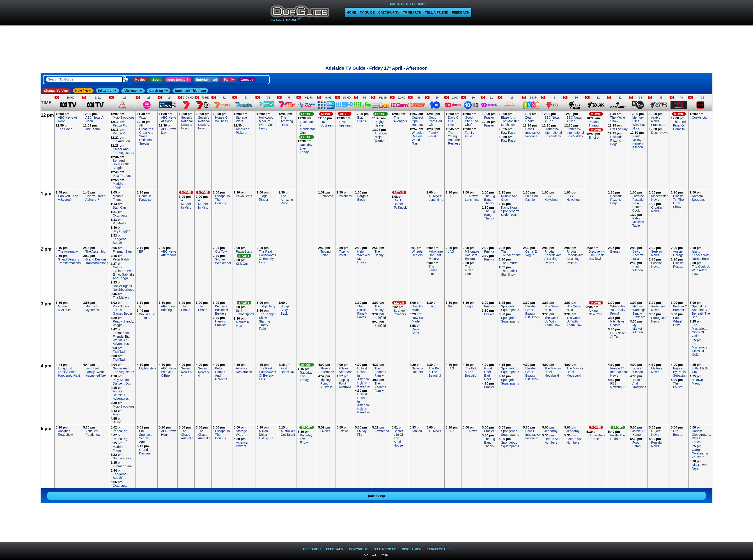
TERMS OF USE (439, 549)
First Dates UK (287, 370)
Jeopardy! (551, 431)
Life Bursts (678, 433)
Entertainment (207, 80)
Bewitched (382, 431)
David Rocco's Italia (638, 255)
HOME (351, 12)
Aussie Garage (678, 253)
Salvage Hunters (417, 370)
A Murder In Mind (186, 204)
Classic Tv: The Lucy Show (678, 201)
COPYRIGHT (358, 549)
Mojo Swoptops (124, 118)
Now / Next (83, 91)
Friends (490, 251)
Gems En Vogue (532, 253)
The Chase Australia (187, 435)
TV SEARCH (412, 12)
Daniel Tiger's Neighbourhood (124, 288)
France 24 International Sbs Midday (553, 133)
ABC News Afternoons (169, 253)
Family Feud (433, 134)
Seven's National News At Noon (187, 123)
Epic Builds (362, 119)
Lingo (432, 306)
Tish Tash (119, 352)
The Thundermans (511, 253)
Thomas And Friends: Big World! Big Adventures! (122, 338)
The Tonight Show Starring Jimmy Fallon (267, 321)
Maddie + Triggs (119, 185)
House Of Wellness (222, 119)
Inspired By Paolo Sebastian (680, 372)
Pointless (327, 196)
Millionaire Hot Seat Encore (436, 255)
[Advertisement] (376, 44)
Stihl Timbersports (245, 312)
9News (325, 431)
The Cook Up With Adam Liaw (701, 270)
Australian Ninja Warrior (381, 137)
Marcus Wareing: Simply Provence (639, 312)
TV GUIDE (367, 12)
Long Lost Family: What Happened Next (69, 372)
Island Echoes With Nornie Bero (701, 255)
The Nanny (379, 253)
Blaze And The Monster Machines (510, 121)
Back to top (376, 496)
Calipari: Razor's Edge (616, 141)
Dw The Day (619, 129)
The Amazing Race (287, 121)
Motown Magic (697, 382)
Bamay (615, 251)
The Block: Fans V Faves (362, 312)
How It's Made (417, 308)
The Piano (65, 129)
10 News (435, 431)
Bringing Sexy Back (286, 310)
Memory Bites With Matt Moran (639, 123)
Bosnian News (657, 265)
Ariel (116, 414)
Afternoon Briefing (168, 308)
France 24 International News (619, 372)
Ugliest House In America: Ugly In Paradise (364, 377)
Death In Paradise (145, 198)
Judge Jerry (267, 306)
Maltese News (657, 370)
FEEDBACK (461, 12)
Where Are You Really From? (618, 310)
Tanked (417, 431)
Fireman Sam (122, 251)
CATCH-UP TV (389, 12)
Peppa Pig (120, 125)
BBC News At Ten (552, 119)
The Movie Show (618, 119)
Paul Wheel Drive (678, 321)
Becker (489, 314)
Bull (451, 306)
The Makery (121, 297)
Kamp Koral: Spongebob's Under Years (510, 211)
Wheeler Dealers (418, 253)
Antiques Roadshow (65, 433)
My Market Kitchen (638, 329)
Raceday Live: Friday (306, 148)
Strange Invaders (400, 312)
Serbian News (657, 253)
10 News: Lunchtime (436, 198)
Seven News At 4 (187, 372)
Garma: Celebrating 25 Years (700, 453)
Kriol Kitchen (638, 268)
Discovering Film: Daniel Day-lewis (597, 255)
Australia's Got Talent (288, 433)
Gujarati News (657, 433)
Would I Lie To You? (147, 316)
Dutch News (660, 133)
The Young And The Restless (454, 138)
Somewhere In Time (597, 437)
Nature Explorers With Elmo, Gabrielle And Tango (124, 273)
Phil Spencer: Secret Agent (145, 436)
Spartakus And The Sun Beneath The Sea (701, 312)
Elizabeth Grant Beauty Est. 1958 (532, 312)
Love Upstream (327, 124)
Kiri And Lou (121, 141)
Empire (594, 138)
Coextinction (701, 118)
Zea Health (530, 119)
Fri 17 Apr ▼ (107, 91)
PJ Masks (120, 223)
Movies (140, 80)
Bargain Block (363, 198)
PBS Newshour (552, 198)
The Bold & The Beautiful (435, 372)
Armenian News (658, 308)
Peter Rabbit (122, 259)
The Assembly (68, 251)
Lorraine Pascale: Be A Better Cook (638, 203)
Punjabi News (656, 444)
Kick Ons (242, 264)
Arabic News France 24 (658, 121)
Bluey (117, 422)
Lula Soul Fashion (532, 198)
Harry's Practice (221, 323)
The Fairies (678, 385)
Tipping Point (325, 253)
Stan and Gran (123, 458)
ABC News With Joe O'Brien (169, 372)
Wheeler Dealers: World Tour (418, 138)
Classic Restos (678, 265)
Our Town (222, 251)
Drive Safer (415, 331)
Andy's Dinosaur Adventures (121, 395)
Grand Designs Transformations (69, 261)
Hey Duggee (122, 231)
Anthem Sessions (698, 198)
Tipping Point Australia (326, 383)
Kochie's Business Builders (222, 310)
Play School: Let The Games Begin (122, 310)
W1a (142, 118)
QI (141, 306)
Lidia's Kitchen (638, 370)
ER (141, 251)
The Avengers (400, 119)
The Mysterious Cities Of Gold (700, 330)
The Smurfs (509, 263)
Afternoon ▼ (133, 91)
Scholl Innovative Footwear (533, 133)
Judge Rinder (263, 198)
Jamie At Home (638, 433)
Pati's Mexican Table (638, 222)
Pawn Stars (244, 196)
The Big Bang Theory (490, 200)
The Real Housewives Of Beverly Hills (267, 257)
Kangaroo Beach (120, 241)
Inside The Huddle (618, 437)
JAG (451, 196)
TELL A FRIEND (437, 12)
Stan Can (119, 207)
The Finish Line (433, 270)
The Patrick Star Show (509, 273)
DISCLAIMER (412, 549)
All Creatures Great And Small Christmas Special (146, 134)
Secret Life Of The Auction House (399, 438)
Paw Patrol (509, 133)
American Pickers (242, 131)
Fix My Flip (362, 433)
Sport (156, 80)
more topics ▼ (178, 80)
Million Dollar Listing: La (266, 435)
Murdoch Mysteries (65, 308)
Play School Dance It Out (122, 382)
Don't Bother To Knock (400, 204)
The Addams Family (380, 372)
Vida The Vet (122, 176)
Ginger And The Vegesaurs (123, 151)
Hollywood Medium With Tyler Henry (266, 123)
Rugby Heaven (380, 124)
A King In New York (595, 312)
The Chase (186, 308)
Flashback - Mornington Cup (308, 127)
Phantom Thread (595, 124)
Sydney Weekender (223, 261)
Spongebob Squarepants (510, 308)
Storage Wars (241, 119)
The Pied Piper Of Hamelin (680, 125)
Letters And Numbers (552, 441)
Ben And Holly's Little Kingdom (121, 164)
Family (229, 80)
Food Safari (637, 444)
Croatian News (657, 209)
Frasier (489, 118)
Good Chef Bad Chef (435, 121)
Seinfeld (380, 318)
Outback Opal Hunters (418, 121)
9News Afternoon (327, 370)
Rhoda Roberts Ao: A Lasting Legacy (553, 257)
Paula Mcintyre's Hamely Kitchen (639, 142)
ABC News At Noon (169, 119)
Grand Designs (145, 452)
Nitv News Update (617, 323)
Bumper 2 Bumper (680, 308)
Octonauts (120, 215)
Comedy (247, 80)
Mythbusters (148, 368)
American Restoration (244, 370)
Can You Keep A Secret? (68, 198)
